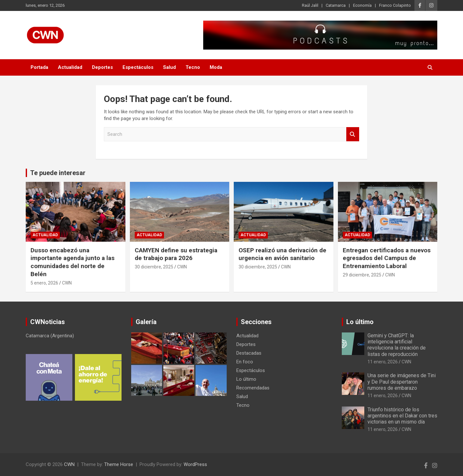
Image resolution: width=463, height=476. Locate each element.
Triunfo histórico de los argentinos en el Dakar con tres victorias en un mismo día (402, 416)
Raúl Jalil (310, 5)
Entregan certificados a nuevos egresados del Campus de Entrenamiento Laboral (387, 258)
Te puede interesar (58, 173)
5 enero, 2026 (44, 283)
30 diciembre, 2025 (154, 267)
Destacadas (249, 353)
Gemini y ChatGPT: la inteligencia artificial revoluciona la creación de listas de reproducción (397, 345)
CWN (67, 283)
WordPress (195, 464)
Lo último (246, 379)
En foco (245, 362)
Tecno (193, 67)
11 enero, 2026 (383, 362)
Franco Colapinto (395, 5)
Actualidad (70, 67)
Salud (169, 67)
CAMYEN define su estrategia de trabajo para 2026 (176, 254)
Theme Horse (119, 464)
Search (353, 134)
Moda (216, 67)
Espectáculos (138, 67)
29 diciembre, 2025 (362, 275)
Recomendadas (253, 388)
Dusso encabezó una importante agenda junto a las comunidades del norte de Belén (73, 262)
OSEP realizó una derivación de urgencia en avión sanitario (282, 254)
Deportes (102, 67)
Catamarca (336, 5)
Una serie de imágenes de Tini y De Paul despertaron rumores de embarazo (402, 382)
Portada (39, 67)
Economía (362, 5)
